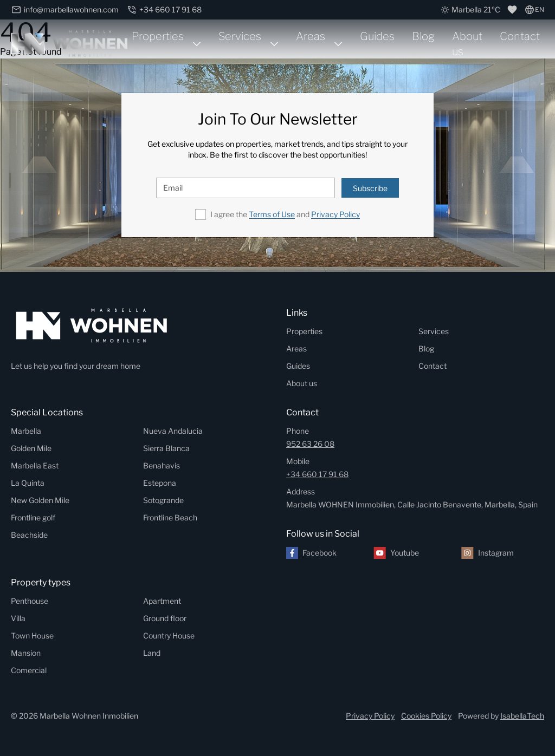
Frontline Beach (170, 517)
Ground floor (165, 618)
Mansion (26, 653)
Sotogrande (163, 500)
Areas (311, 36)
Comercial (29, 670)
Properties (158, 36)
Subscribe (370, 188)
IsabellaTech (522, 716)
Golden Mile (31, 448)
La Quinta (28, 483)
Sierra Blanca (166, 448)
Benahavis (162, 465)
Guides (377, 36)
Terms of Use (272, 214)
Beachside (29, 535)
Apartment (162, 601)
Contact (520, 36)
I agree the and (285, 214)
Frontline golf (33, 517)
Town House (32, 636)
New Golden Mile (40, 500)
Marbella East (35, 465)
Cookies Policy (426, 716)
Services (240, 36)
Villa (18, 618)
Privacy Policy (335, 214)
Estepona (160, 483)
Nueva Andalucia (173, 431)
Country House (169, 636)
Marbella (26, 431)
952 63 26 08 (310, 444)
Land (152, 653)
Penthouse (30, 601)
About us (467, 44)
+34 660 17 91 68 (317, 474)
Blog (423, 36)
